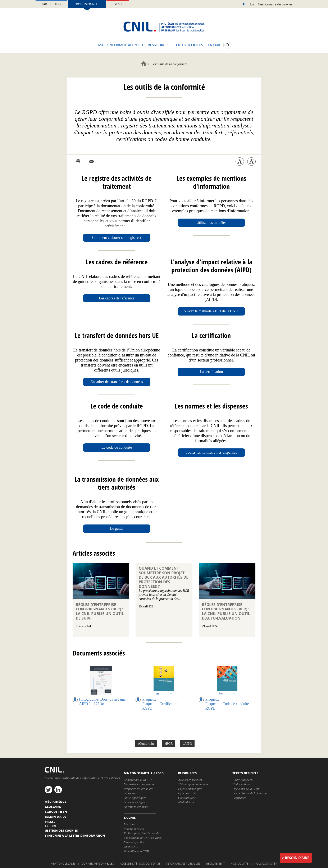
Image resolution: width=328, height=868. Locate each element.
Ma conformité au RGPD (120, 45)
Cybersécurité (187, 793)
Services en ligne (135, 802)
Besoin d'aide (297, 858)
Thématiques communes (193, 784)
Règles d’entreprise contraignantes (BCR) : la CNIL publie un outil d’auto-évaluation (226, 611)
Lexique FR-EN (56, 812)
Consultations (187, 798)
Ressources (158, 45)
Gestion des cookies (61, 830)
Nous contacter (266, 864)
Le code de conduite (117, 447)
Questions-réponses (136, 807)
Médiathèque (186, 802)
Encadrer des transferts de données (117, 382)
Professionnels (87, 4)
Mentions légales (63, 864)
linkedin (58, 790)
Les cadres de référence (117, 298)
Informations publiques (183, 864)
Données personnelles (98, 864)
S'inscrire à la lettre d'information (75, 835)
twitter (49, 790)
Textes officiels (188, 45)
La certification (211, 372)
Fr (244, 4)
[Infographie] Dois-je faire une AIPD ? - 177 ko (102, 702)
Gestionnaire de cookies (275, 4)
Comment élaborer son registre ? (117, 238)
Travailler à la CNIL (137, 851)
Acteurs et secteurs (190, 780)
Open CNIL (131, 847)
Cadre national (242, 784)
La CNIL (214, 45)
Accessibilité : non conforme (140, 864)
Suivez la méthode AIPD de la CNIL (211, 311)
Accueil (144, 63)
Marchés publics (134, 842)
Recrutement (215, 864)
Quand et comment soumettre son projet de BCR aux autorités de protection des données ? (163, 577)
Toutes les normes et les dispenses (211, 452)
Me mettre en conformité (139, 784)
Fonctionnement (134, 829)
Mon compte (240, 864)
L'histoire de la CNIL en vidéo (143, 838)
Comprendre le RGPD (138, 780)
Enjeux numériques (190, 789)
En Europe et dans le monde (142, 833)
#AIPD (187, 744)
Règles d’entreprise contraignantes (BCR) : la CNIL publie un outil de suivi (100, 611)
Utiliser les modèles (211, 223)
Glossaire (53, 807)
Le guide (117, 528)
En (252, 4)
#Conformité (146, 744)
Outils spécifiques (135, 798)
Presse (118, 4)
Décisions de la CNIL (246, 789)
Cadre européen (242, 780)
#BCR (169, 744)
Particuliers (51, 4)
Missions (129, 824)
